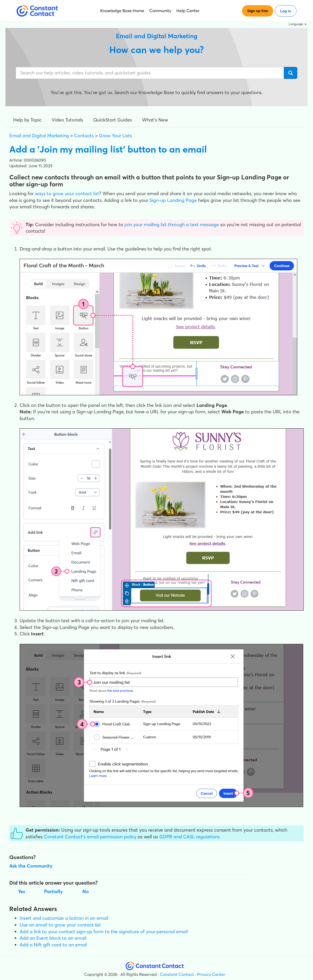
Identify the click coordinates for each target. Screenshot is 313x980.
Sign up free (258, 11)
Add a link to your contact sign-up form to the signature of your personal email (104, 932)
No (86, 891)
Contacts (84, 136)
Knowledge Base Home (122, 11)
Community (160, 11)
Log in (286, 11)
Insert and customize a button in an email (64, 918)
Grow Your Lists (115, 136)
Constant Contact (177, 974)
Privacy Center (211, 974)
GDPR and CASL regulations (190, 837)
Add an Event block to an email (53, 938)
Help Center (188, 11)
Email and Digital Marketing (39, 136)
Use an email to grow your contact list (60, 925)
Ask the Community (31, 866)
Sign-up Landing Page (173, 200)
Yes (22, 891)
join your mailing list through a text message (172, 225)
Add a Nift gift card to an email (53, 945)
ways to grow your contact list (67, 193)
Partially (53, 891)
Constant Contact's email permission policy (90, 837)
